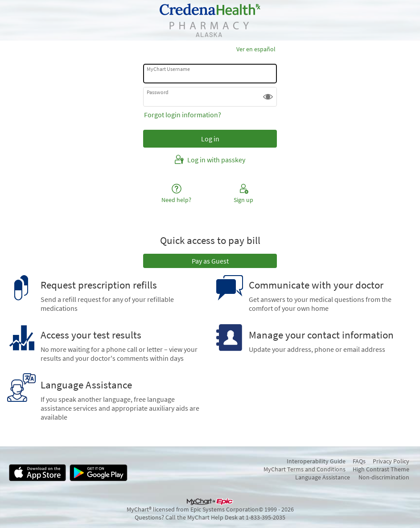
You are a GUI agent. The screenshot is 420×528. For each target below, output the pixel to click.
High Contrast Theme (381, 469)
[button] (268, 97)
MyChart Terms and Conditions (305, 469)
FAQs (359, 461)
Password (158, 92)
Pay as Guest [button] (210, 261)
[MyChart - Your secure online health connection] (210, 20)
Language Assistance (323, 477)
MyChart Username (168, 69)
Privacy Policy (391, 461)
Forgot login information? (183, 115)
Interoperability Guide (316, 461)
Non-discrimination (384, 477)
